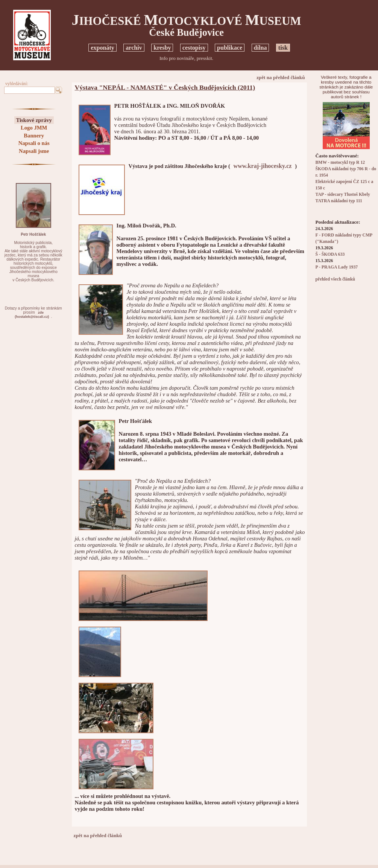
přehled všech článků (335, 279)
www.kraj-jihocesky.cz (263, 166)
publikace (230, 48)
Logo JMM (34, 128)
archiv (134, 48)
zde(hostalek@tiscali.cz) (32, 315)
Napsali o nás (34, 143)
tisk (283, 48)
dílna (260, 48)
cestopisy (194, 48)
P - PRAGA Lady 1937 (337, 267)
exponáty (102, 48)
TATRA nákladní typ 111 (339, 201)
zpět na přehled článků (281, 77)
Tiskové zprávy (34, 120)
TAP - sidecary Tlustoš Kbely (343, 194)
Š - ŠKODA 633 (330, 254)
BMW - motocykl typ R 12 (340, 162)
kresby (162, 48)
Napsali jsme (34, 151)
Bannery (34, 136)
